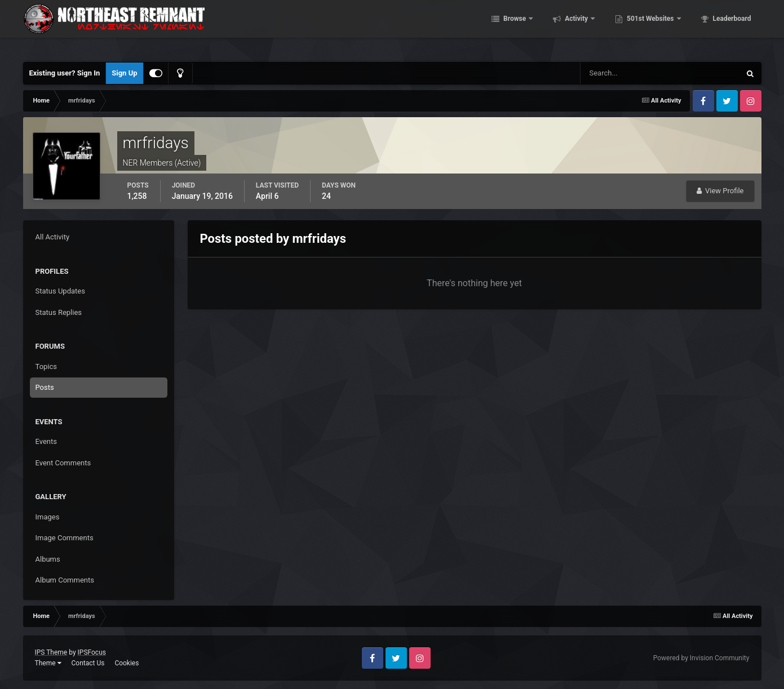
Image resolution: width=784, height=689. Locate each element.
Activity (576, 28)
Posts (45, 387)
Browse (515, 28)
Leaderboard (731, 28)
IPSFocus (92, 652)
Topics (46, 366)
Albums (48, 559)
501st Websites (650, 28)
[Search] (626, 73)
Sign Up (124, 73)
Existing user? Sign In (65, 73)
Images (48, 517)
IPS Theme (51, 652)
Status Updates (60, 291)
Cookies (127, 663)
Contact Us (88, 663)
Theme (48, 663)
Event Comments (63, 463)
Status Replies (59, 312)
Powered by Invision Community (701, 658)
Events (46, 441)
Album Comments (65, 580)
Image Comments (65, 538)
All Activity (53, 237)
